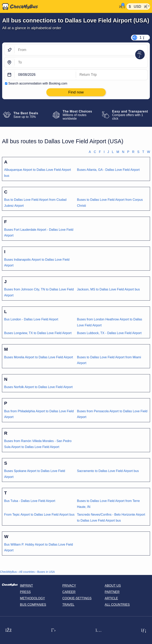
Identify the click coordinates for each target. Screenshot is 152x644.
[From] (81, 50)
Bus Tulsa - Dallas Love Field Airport (30, 501)
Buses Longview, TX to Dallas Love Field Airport (38, 333)
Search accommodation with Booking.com (38, 83)
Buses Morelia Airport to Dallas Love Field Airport (39, 357)
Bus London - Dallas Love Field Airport (31, 319)
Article (111, 598)
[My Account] (121, 6)
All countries (27, 572)
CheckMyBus (8, 572)
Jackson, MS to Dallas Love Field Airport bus (108, 289)
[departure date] (45, 75)
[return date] (112, 75)
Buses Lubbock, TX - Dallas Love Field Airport (109, 333)
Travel (68, 605)
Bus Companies (33, 605)
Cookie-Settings (77, 598)
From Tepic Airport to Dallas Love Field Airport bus (39, 515)
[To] (81, 62)
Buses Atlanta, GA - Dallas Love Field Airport (108, 170)
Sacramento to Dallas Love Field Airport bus (108, 471)
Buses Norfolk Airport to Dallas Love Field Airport (38, 387)
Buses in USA (46, 572)
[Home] (59, 7)
